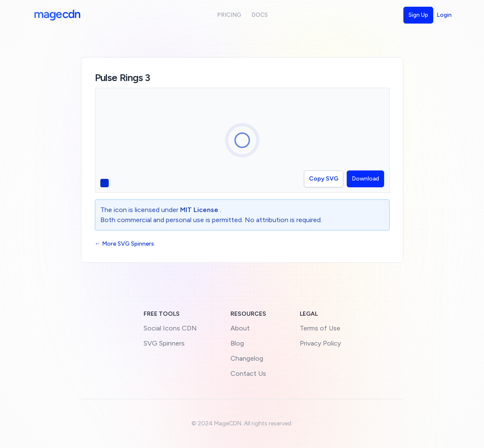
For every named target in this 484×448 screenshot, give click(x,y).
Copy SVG (324, 179)
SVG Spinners (164, 343)
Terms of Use (320, 328)
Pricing (229, 15)
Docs (260, 15)
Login (444, 15)
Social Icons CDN (170, 328)
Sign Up (418, 15)
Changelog (247, 358)
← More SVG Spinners (124, 244)
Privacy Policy (320, 343)
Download (365, 179)
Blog (237, 343)
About (240, 328)
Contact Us (248, 373)
